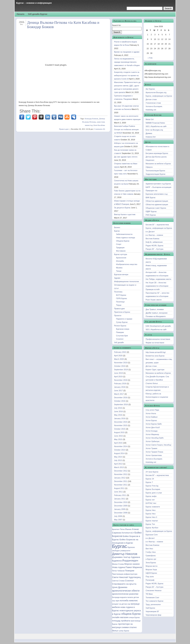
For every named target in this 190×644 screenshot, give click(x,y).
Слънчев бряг (122, 336)
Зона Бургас (151, 563)
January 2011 (120, 499)
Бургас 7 (149, 482)
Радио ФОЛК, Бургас (155, 246)
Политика (118, 292)
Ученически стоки (153, 103)
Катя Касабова (99, 125)
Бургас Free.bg (152, 486)
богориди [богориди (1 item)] (116, 597)
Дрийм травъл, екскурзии (157, 313)
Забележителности (124, 234)
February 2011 (120, 495)
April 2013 (118, 464)
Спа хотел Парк (152, 410)
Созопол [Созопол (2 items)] (129, 581)
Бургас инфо (151, 496)
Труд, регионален (153, 604)
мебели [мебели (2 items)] (116, 607)
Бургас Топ (150, 524)
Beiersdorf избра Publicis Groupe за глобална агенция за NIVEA (126, 129)
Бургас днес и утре (154, 493)
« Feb (150, 58)
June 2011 (118, 492)
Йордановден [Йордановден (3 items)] (130, 560)
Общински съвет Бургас (156, 208)
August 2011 (119, 488)
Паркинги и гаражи (124, 319)
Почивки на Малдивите (156, 316)
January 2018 (120, 387)
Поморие (120, 332)
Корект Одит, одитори (155, 370)
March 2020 (119, 359)
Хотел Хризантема (154, 455)
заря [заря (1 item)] (117, 601)
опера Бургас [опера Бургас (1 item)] (134, 617)
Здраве (117, 278)
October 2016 (120, 401)
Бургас (117, 231)
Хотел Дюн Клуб (153, 427)
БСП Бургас (121, 295)
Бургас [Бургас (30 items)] (120, 546)
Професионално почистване (158, 339)
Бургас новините (153, 507)
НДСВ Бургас (151, 573)
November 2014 (121, 446)
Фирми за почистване (155, 343)
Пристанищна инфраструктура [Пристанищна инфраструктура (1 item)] (125, 574)
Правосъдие (64, 129)
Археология (121, 258)
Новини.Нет (151, 137)
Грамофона (151, 556)
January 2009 (120, 509)
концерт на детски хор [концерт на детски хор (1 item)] (121, 604)
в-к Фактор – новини (154, 235)
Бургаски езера (123, 329)
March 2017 (119, 394)
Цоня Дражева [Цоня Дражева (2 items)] (120, 587)
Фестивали (121, 251)
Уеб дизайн (119, 342)
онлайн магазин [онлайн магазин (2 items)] (120, 617)
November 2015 (121, 425)
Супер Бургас (122, 322)
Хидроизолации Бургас (156, 174)
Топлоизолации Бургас (155, 171)
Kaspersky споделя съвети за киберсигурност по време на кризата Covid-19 (127, 75)
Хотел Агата (151, 413)
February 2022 (120, 352)
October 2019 (120, 366)
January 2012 (120, 478)
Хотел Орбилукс (153, 441)
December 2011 (121, 481)
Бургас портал (152, 521)
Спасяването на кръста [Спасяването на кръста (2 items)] (124, 584)
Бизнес (117, 227)
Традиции (120, 248)
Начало (21, 14)
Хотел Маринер (152, 434)
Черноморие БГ (152, 611)
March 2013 (119, 467)
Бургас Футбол (152, 528)
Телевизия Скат (152, 597)
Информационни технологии (127, 281)
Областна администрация (157, 201)
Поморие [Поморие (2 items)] (130, 571)
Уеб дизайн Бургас (38, 14)
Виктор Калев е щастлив (125, 214)
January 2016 (120, 418)
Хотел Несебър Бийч (155, 438)
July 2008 (118, 516)
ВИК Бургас (151, 197)
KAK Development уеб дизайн (158, 326)
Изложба (120, 261)
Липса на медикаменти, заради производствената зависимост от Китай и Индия (127, 62)
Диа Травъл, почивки (155, 309)
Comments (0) (100, 129)
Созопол (120, 339)
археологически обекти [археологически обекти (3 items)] (126, 591)
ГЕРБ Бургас (122, 298)
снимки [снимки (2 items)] (125, 627)
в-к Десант (150, 232)
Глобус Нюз (151, 552)
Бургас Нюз (151, 510)
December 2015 (121, 422)
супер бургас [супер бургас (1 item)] (124, 631)
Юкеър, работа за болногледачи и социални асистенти (157, 397)
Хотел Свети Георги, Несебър (158, 445)
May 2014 (118, 457)
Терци (119, 305)
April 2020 (118, 356)
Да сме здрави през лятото (126, 157)
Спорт (119, 244)
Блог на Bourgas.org (154, 130)
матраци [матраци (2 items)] (135, 604)
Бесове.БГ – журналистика (157, 225)
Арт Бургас (150, 89)
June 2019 (118, 373)
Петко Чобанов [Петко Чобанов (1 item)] (118, 571)
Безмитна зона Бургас (155, 356)
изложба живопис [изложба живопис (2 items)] (129, 601)
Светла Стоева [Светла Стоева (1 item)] (118, 581)
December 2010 (121, 502)
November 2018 (121, 380)
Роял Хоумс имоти (154, 300)
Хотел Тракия (152, 448)
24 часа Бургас (152, 472)
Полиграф (150, 580)
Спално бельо (152, 383)
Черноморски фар (153, 615)
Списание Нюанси (154, 590)
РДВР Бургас (151, 211)
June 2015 (118, 436)
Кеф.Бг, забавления (154, 242)
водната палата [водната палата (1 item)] (127, 597)
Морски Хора (151, 570)
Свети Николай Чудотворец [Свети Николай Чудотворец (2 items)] (126, 577)
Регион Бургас (120, 326)
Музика (119, 268)
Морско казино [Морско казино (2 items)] (132, 564)
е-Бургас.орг (151, 559)
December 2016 (121, 397)
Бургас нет (150, 500)
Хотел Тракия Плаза (154, 452)
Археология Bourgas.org (156, 92)
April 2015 (118, 443)
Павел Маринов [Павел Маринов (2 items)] (134, 567)
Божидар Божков (91, 119)
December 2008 (121, 513)
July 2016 (118, 408)
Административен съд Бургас (158, 184)
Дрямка (149, 133)
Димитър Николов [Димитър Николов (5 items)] (125, 554)
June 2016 (118, 411)
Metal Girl (150, 119)
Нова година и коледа (126, 238)
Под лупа (150, 577)
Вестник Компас (153, 239)
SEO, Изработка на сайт (156, 126)
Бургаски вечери (121, 274)
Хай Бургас (151, 608)
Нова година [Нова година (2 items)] (119, 567)
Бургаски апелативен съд (157, 194)
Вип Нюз (149, 549)
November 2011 (121, 485)
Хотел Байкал (152, 417)
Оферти (149, 167)
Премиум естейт (153, 289)
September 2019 (121, 370)
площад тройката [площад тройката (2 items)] (121, 621)
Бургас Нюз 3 (151, 517)
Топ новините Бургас (155, 601)
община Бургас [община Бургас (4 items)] (131, 614)
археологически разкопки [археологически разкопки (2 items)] (125, 594)
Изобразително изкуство (127, 264)
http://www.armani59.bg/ (156, 352)
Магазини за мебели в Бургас (158, 164)
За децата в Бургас (122, 208)
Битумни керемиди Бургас (157, 153)
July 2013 (118, 460)
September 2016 (121, 404)
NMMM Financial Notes (155, 123)
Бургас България (153, 489)
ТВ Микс (149, 594)
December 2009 (121, 506)
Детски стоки (151, 99)
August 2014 (119, 453)
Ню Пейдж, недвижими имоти (158, 279)
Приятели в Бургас (122, 312)
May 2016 (118, 415)
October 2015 (120, 429)
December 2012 (121, 471)
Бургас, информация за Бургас (159, 96)
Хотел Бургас (151, 420)
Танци (119, 271)
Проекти (118, 316)
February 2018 (120, 384)
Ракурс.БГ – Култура (155, 249)
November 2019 (121, 363)
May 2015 (118, 439)
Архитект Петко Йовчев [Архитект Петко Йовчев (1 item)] (122, 529)
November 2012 (121, 474)
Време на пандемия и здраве (127, 52)
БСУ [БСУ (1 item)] (132, 533)
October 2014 (120, 450)
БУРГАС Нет (151, 503)
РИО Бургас (151, 215)
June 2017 (118, 390)
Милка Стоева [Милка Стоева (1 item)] (118, 564)
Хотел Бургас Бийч (154, 424)
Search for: (117, 25)
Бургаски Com (152, 535)
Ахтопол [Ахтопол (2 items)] (126, 533)
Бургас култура (121, 254)
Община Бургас (123, 241)
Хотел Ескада (152, 431)
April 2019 (118, 377)
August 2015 (119, 432)
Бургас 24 (150, 479)
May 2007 (118, 520)
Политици (120, 302)
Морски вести (152, 566)
